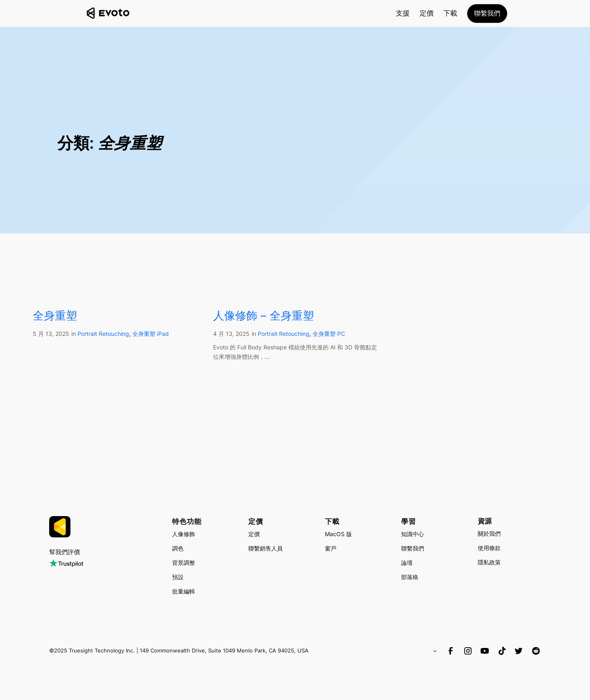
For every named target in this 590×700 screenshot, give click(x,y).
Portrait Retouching (103, 334)
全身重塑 (55, 316)
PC (341, 334)
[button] (487, 14)
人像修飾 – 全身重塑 (263, 316)
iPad (163, 334)
